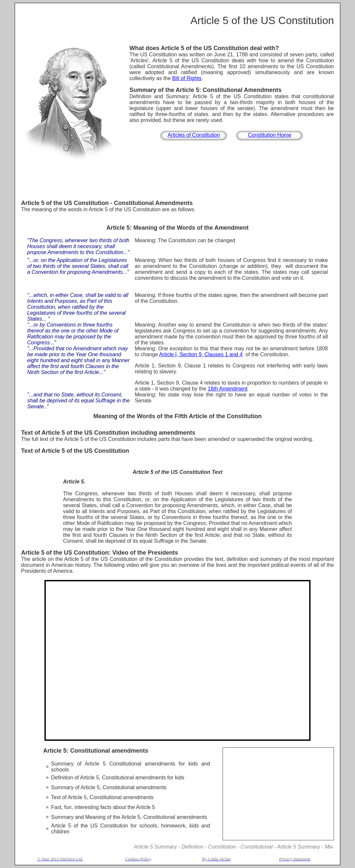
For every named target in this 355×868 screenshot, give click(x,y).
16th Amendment (228, 389)
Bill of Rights (187, 78)
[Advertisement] (177, 182)
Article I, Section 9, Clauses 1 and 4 (201, 354)
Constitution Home (270, 135)
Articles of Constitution (194, 135)
